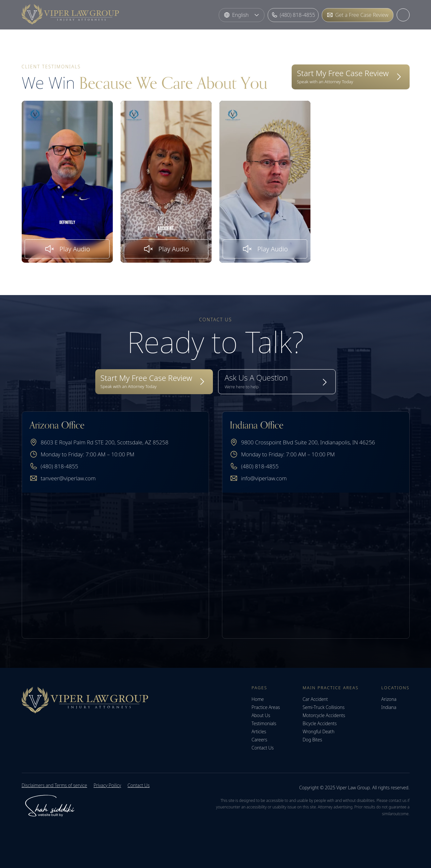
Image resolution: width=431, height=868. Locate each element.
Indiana (389, 707)
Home (258, 699)
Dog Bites (312, 740)
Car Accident (315, 699)
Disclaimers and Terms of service (54, 785)
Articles (259, 731)
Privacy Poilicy (107, 785)
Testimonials (264, 723)
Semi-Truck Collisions (324, 707)
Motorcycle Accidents (324, 715)
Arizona (389, 699)
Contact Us (262, 748)
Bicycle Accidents (320, 723)
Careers (259, 740)
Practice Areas (266, 707)
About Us (261, 715)
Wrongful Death (319, 731)
